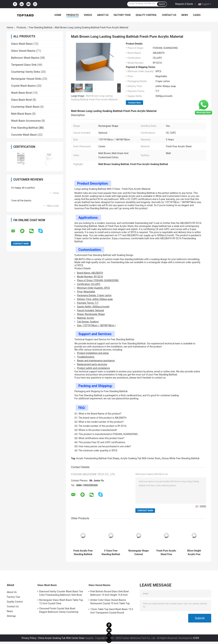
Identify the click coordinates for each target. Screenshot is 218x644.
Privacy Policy (29, 638)
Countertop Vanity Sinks (26, 72)
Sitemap (11, 616)
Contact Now (134, 103)
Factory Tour (122, 15)
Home (58, 15)
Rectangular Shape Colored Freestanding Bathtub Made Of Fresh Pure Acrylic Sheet (139, 553)
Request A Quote (184, 4)
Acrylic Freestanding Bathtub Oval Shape (98, 458)
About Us (103, 15)
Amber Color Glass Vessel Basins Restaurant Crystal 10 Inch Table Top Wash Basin (110, 602)
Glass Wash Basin (22, 44)
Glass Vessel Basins (23, 51)
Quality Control (146, 15)
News (185, 15)
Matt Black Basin (21, 114)
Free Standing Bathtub (41, 27)
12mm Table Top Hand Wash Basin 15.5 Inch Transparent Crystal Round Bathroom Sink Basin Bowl (112, 611)
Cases (197, 15)
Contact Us (169, 15)
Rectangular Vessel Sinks (26, 79)
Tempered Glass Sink (24, 65)
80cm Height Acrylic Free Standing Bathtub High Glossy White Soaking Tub (194, 553)
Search (162, 4)
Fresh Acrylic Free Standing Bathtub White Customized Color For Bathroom (83, 553)
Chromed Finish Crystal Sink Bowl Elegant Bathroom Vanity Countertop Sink (59, 611)
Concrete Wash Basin (24, 135)
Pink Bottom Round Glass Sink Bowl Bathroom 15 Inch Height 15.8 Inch (110, 593)
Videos (88, 15)
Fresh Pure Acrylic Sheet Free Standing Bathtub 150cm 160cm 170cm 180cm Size (166, 553)
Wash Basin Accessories (26, 121)
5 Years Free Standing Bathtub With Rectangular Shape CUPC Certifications (111, 553)
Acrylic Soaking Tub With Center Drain (140, 458)
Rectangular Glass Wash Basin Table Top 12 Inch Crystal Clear (61, 602)
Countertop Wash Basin (25, 107)
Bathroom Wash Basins (25, 58)
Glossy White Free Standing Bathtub (181, 458)
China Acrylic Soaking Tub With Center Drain (61, 638)
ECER (196, 638)
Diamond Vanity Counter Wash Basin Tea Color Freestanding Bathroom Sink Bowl (61, 593)
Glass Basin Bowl (22, 100)
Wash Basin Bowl (21, 93)
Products (73, 15)
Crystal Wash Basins (23, 86)
